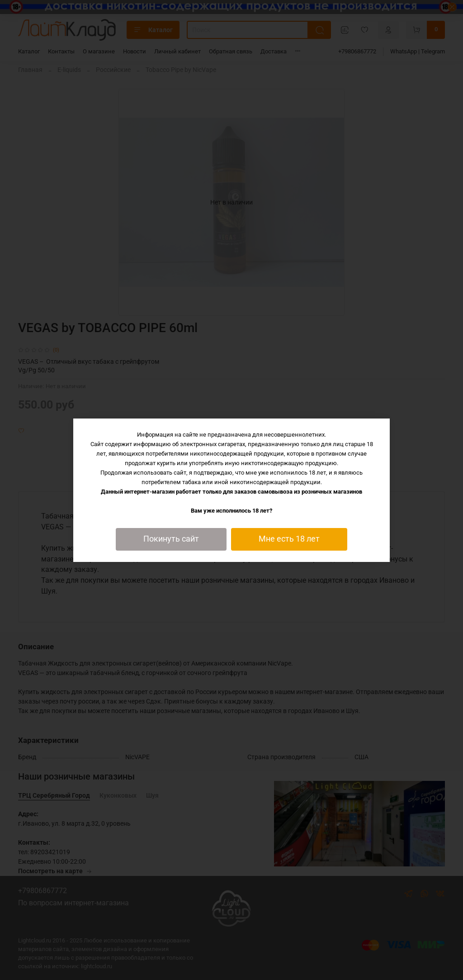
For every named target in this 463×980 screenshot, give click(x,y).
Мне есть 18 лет (289, 539)
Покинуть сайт (171, 539)
